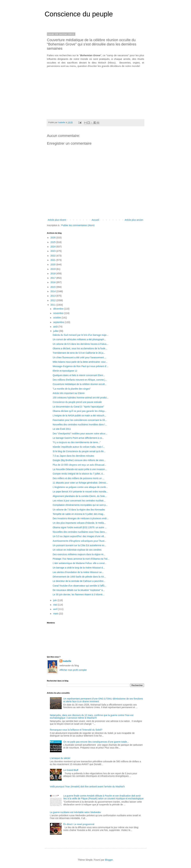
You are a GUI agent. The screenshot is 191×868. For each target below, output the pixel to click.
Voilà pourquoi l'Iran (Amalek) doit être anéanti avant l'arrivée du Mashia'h (87, 787)
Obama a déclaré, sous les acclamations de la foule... (80, 348)
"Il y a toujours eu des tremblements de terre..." (77, 442)
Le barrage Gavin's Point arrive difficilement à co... (78, 438)
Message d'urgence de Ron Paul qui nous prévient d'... (80, 366)
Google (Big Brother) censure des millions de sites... (79, 460)
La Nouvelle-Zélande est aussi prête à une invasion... (80, 469)
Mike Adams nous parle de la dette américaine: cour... (80, 362)
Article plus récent (57, 220)
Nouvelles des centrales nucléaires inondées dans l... (80, 424)
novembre (59, 313)
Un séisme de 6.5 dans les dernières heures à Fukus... (80, 344)
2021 (53, 260)
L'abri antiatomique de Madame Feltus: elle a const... (80, 563)
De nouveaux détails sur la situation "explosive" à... (79, 590)
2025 (53, 242)
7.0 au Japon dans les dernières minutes (73, 456)
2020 (53, 264)
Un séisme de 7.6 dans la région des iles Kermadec (79, 510)
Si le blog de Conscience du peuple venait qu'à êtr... (79, 451)
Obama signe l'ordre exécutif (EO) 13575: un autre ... (80, 527)
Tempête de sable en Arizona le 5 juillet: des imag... (79, 514)
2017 (53, 278)
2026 (53, 238)
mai (55, 605)
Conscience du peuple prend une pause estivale (77, 402)
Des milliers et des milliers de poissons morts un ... (78, 478)
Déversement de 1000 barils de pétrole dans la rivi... (79, 577)
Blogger (109, 860)
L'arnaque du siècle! (60, 758)
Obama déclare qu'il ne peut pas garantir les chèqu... (80, 411)
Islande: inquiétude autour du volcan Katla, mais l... (79, 447)
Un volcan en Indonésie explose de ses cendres (77, 550)
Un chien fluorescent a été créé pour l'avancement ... (80, 357)
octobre (57, 318)
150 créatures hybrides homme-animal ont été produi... (81, 398)
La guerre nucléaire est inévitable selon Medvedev (75, 812)
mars (56, 614)
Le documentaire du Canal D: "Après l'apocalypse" (78, 407)
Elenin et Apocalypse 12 (65, 371)
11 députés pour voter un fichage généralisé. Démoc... (80, 483)
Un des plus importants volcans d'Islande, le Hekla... (79, 523)
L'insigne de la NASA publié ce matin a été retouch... (79, 415)
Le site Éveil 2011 (62, 429)
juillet (56, 331)
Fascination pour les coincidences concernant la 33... (80, 420)
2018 (53, 273)
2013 (53, 296)
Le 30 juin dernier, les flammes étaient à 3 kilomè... (79, 595)
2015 (53, 287)
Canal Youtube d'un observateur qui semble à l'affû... (80, 586)
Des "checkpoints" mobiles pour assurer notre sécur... (80, 434)
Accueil (95, 220)
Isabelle (67, 661)
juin (55, 600)
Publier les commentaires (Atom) (78, 225)
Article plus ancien (134, 220)
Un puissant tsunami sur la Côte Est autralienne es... (79, 545)
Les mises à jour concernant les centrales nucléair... (79, 501)
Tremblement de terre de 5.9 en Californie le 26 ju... (79, 353)
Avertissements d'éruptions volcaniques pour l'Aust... (79, 541)
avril (56, 609)
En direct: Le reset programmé (79, 824)
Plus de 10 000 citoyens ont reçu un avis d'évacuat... (79, 465)
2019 (53, 269)
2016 (53, 282)
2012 (53, 300)
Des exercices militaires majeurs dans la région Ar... (79, 554)
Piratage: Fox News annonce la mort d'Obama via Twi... (81, 559)
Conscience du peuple (79, 14)
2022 (53, 256)
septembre (59, 322)
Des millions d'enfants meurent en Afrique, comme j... (80, 380)
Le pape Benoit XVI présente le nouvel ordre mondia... (80, 492)
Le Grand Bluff (71, 770)
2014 (53, 291)
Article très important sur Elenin (69, 393)
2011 (53, 305)
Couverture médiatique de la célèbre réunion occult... (80, 384)
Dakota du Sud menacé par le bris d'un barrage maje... (81, 335)
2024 (53, 247)
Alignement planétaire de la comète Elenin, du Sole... (80, 496)
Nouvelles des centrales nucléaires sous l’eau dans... (80, 532)
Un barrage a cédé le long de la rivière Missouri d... (79, 568)
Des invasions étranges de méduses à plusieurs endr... (81, 518)
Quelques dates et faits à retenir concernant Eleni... (79, 375)
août (56, 327)
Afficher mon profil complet (73, 670)
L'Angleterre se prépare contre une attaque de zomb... (80, 487)
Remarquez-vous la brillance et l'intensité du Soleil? (76, 730)
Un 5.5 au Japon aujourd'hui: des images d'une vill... (79, 536)
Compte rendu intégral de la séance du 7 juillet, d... (79, 474)
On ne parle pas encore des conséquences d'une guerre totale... (96, 742)
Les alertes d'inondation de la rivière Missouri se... (78, 572)
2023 (53, 251)
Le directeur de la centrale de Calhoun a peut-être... (79, 581)
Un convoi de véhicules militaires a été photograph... (79, 339)
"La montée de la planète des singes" (72, 389)
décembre (59, 309)
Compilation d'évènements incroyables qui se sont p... (80, 505)
